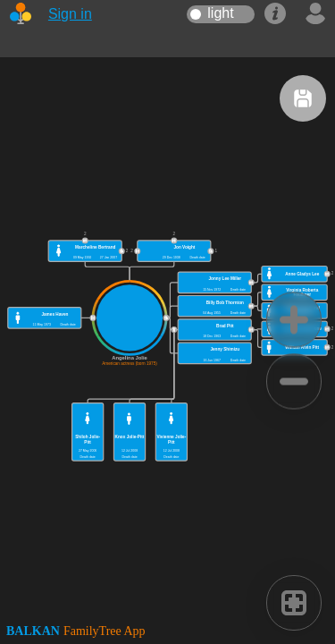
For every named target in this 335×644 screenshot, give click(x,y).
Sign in (70, 14)
